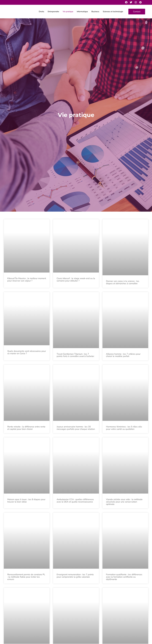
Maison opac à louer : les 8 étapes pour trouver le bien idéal (26, 501)
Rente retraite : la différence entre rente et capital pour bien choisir (26, 428)
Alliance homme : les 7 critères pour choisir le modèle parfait (123, 355)
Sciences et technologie (113, 12)
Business (95, 12)
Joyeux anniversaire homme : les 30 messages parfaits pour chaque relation (76, 428)
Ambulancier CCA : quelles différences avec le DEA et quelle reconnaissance (75, 501)
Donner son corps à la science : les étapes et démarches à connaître (123, 282)
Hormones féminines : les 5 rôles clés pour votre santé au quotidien (124, 428)
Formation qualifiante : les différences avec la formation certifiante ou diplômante (124, 577)
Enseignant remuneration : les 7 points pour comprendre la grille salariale (75, 576)
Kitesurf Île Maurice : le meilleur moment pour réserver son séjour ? (27, 280)
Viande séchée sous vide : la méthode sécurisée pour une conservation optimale (124, 502)
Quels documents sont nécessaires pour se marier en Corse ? (27, 352)
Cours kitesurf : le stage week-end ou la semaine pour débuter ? (76, 280)
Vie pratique (68, 12)
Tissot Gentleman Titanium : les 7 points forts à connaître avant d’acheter (75, 355)
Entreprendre (53, 12)
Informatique (82, 12)
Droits (42, 12)
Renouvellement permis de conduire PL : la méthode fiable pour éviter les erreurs (26, 577)
